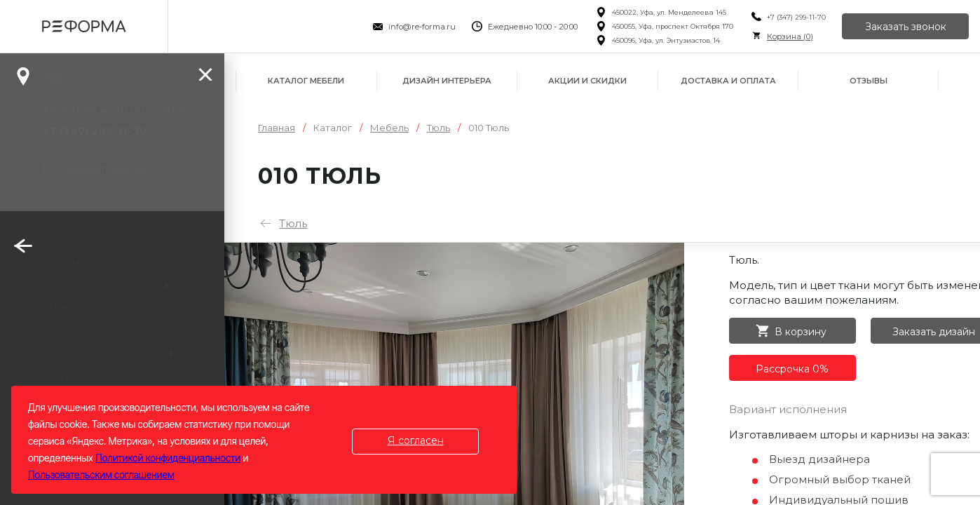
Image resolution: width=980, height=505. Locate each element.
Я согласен (416, 440)
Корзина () (790, 36)
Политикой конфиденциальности (168, 458)
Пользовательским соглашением (101, 474)
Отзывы (869, 81)
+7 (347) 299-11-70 (796, 17)
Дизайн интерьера (447, 81)
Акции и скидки (587, 81)
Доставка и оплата (728, 81)
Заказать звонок (906, 27)
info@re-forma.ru (422, 27)
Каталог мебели (306, 81)
